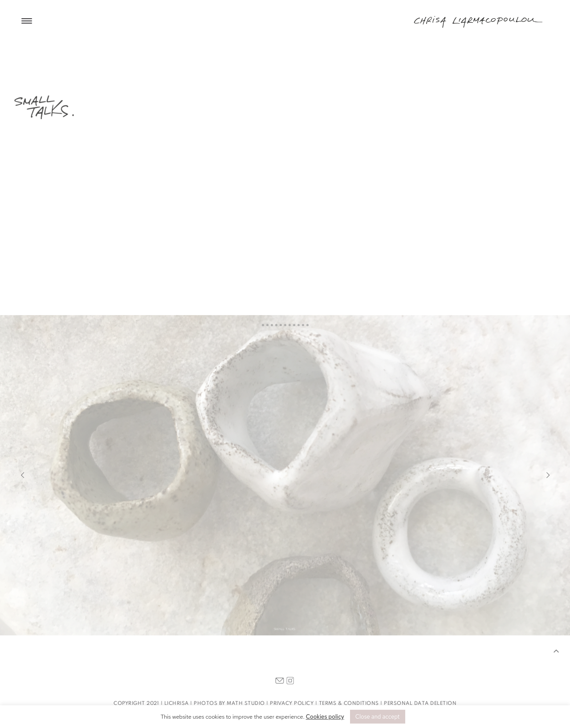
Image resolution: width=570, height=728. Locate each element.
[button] (559, 652)
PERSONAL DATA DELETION (420, 704)
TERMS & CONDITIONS (349, 704)
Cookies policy (325, 717)
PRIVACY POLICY (292, 704)
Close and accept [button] (378, 717)
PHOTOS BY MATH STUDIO (229, 704)
